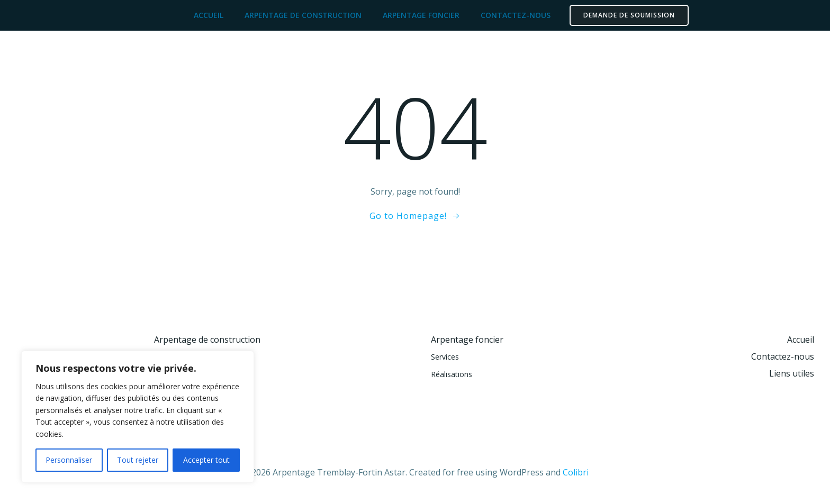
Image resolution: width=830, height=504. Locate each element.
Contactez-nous (516, 15)
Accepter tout (206, 460)
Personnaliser (69, 460)
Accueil (209, 15)
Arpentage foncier (421, 15)
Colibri (576, 472)
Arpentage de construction (303, 15)
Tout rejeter (138, 460)
